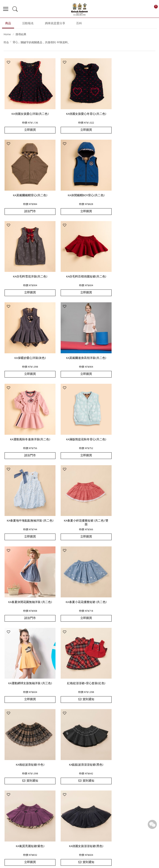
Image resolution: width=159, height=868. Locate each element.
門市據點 (82, 819)
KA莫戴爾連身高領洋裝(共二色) (79, 265)
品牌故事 (82, 806)
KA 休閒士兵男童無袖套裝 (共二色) (28, 651)
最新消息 (82, 800)
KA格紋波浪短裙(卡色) (79, 496)
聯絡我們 (82, 812)
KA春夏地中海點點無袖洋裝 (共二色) (80, 344)
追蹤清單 (108, 812)
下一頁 (94, 754)
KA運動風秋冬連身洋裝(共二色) (131, 265)
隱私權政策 (137, 819)
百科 (79, 25)
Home (7, 36)
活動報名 (28, 25)
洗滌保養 (107, 846)
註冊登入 (88, 846)
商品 (8, 25)
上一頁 (65, 754)
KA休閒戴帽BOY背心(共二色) (28, 188)
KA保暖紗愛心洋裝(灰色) (28, 265)
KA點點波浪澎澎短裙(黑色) (131, 496)
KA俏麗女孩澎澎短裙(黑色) (79, 573)
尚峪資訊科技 (101, 862)
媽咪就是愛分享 (55, 25)
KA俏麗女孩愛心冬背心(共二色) (79, 111)
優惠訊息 (68, 846)
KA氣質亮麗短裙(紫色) (28, 573)
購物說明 (108, 800)
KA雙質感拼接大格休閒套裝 (28, 727)
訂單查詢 (108, 806)
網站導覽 (135, 806)
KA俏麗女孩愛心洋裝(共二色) (28, 111)
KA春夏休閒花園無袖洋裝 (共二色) (28, 420)
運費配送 (30, 846)
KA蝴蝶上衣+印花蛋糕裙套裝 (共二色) (79, 651)
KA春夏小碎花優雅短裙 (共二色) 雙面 (131, 344)
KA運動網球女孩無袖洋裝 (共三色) (131, 420)
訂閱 (136, 771)
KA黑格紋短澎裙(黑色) (131, 573)
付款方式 (49, 846)
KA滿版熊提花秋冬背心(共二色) (28, 342)
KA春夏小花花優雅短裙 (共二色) (79, 419)
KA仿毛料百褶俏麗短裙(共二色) (131, 188)
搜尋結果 (21, 36)
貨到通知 (28, 512)
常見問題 (135, 800)
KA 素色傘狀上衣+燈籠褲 (131, 650)
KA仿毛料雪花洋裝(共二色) (79, 188)
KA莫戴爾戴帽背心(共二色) (131, 111)
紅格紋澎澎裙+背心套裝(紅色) (28, 496)
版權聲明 (135, 812)
